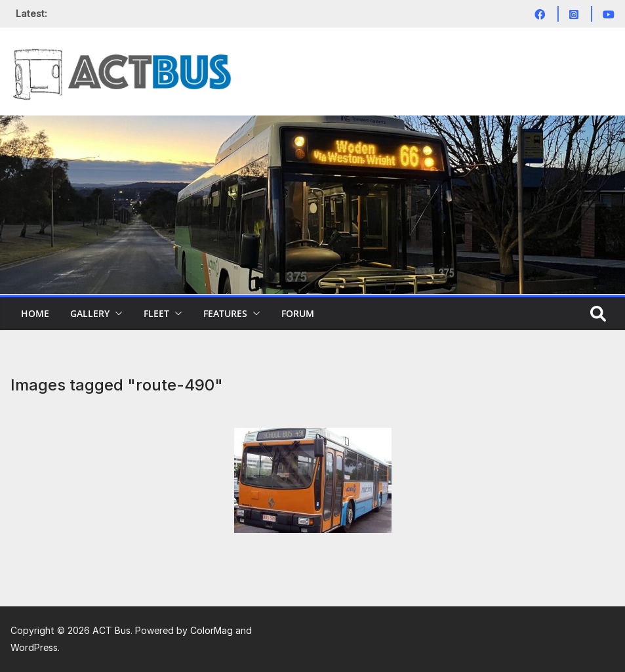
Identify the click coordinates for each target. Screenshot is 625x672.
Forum (298, 313)
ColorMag (212, 630)
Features (225, 313)
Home (35, 313)
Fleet (156, 313)
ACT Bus (111, 630)
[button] (116, 314)
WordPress (34, 647)
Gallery (90, 313)
